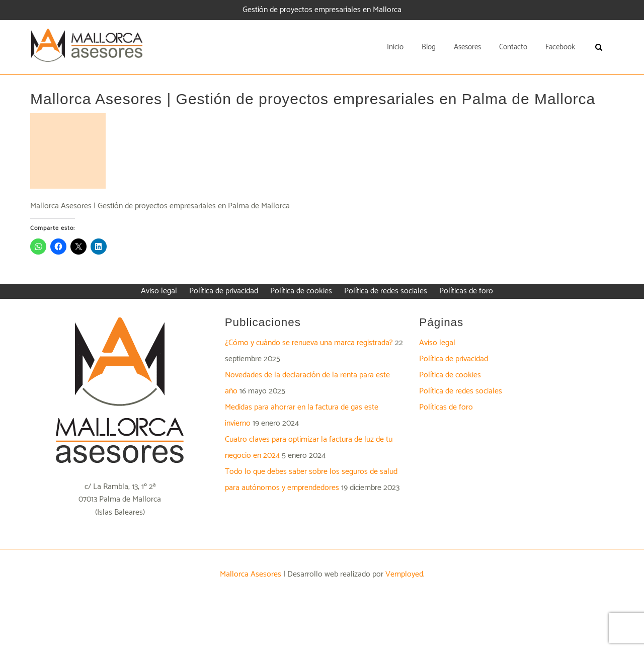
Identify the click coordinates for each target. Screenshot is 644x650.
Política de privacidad (454, 359)
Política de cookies (450, 375)
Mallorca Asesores (251, 574)
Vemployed (404, 574)
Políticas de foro (446, 407)
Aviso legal (437, 343)
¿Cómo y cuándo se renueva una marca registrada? (309, 343)
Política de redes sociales (461, 391)
